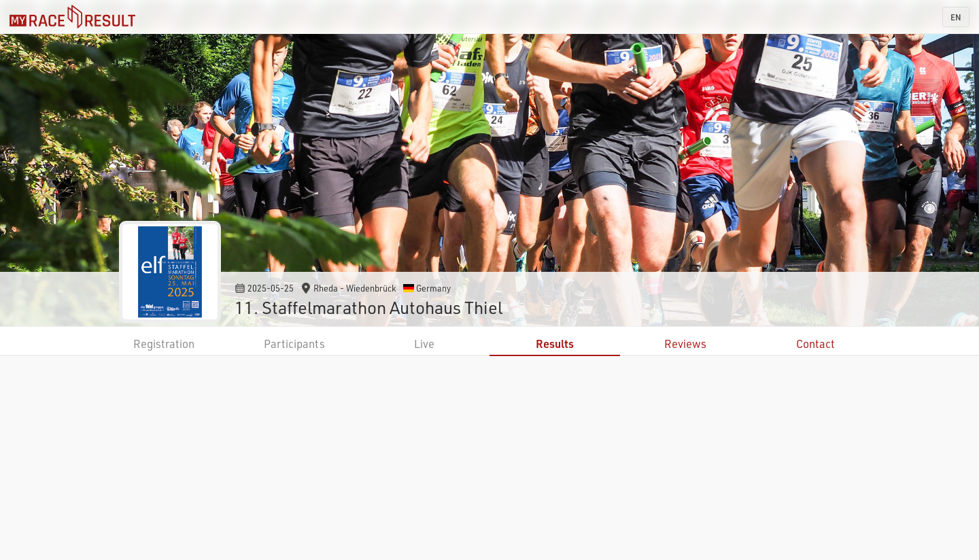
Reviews (685, 344)
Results (555, 344)
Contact (815, 344)
